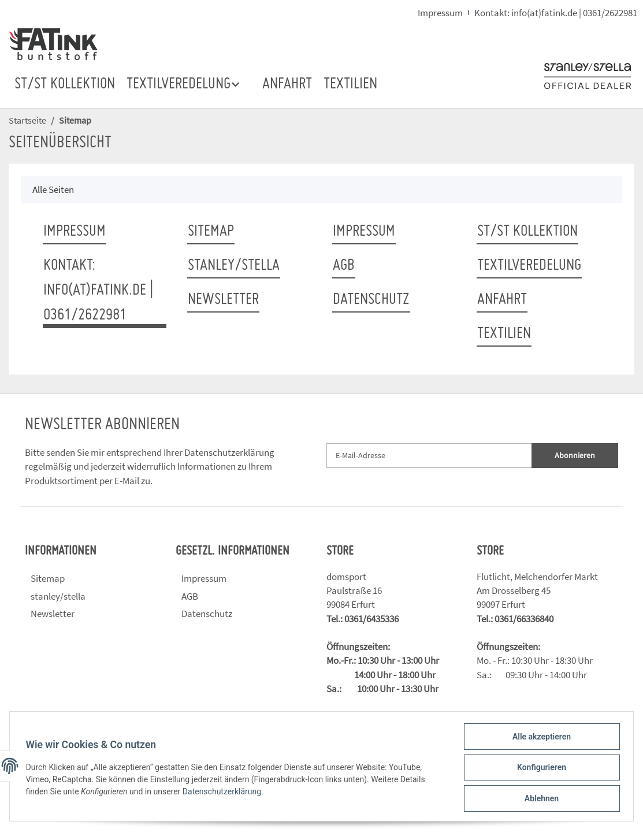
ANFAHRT (287, 84)
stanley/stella (234, 266)
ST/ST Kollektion (65, 84)
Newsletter (223, 300)
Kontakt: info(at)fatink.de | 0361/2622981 (556, 13)
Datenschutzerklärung (229, 452)
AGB (344, 266)
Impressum (440, 13)
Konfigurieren (539, 769)
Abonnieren (575, 455)
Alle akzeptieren (539, 739)
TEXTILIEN (350, 84)
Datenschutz (371, 300)
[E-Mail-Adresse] (430, 456)
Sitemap (211, 232)
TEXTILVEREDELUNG (529, 266)
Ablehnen (539, 799)
